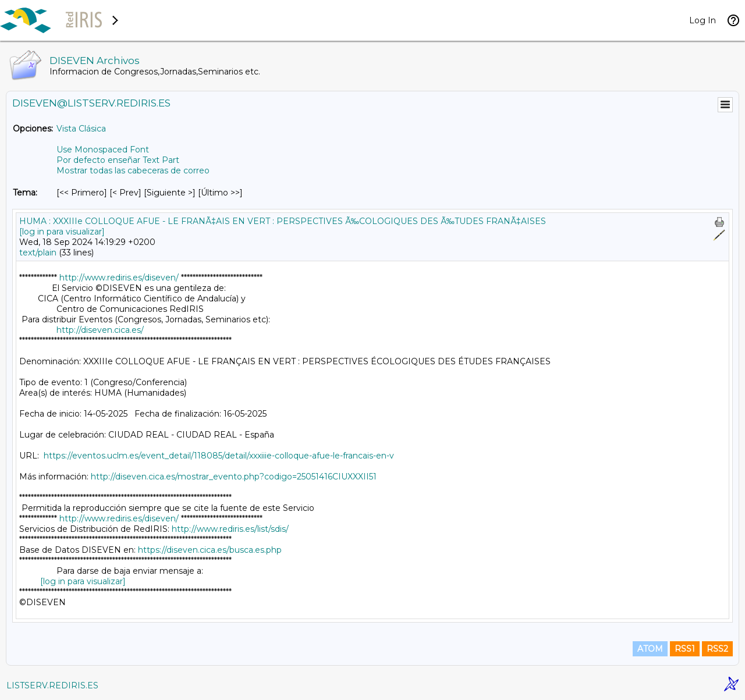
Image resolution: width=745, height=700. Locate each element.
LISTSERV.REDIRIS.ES (52, 685)
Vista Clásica (81, 129)
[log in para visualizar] (62, 232)
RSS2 (717, 649)
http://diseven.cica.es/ (100, 330)
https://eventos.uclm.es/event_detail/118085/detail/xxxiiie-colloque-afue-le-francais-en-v (219, 456)
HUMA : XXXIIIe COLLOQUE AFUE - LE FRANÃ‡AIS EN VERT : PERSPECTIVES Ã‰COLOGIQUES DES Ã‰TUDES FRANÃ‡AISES (283, 221)
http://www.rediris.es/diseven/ (119, 278)
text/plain (38, 253)
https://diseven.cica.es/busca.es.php (210, 550)
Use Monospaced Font (103, 150)
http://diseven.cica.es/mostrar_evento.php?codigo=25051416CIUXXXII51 (234, 477)
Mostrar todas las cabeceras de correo (133, 170)
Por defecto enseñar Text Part (118, 160)
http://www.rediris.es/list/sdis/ (230, 529)
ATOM (650, 649)
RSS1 (685, 649)
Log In (703, 20)
